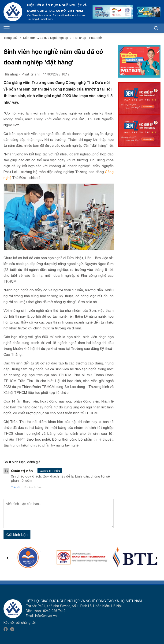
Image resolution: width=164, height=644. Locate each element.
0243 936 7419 (54, 611)
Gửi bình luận (17, 535)
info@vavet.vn (46, 616)
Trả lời (16, 487)
